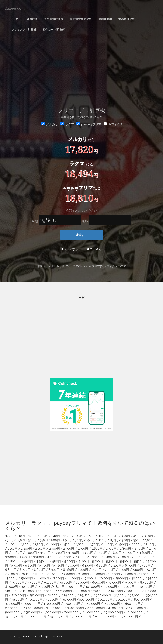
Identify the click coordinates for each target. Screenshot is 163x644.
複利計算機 (105, 19)
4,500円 (124, 557)
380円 (102, 536)
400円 (126, 536)
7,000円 (83, 570)
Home (16, 19)
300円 (9, 536)
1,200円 (26, 544)
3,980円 (39, 557)
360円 (79, 536)
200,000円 (134, 591)
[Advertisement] (81, 70)
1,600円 (81, 544)
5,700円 (17, 565)
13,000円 (145, 574)
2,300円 (54, 549)
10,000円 (99, 574)
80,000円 (147, 582)
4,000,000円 (96, 608)
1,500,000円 (112, 604)
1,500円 (67, 544)
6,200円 (102, 565)
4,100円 (67, 557)
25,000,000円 (59, 616)
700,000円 (123, 599)
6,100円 (87, 565)
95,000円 (44, 587)
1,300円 (40, 544)
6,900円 (54, 570)
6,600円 (11, 570)
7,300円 (124, 570)
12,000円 (130, 574)
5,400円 (125, 561)
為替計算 (32, 19)
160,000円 (47, 591)
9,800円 (59, 587)
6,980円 (69, 570)
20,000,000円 (37, 616)
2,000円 (137, 544)
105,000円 (93, 587)
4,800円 (13, 561)
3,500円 (102, 553)
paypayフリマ (91, 124)
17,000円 (58, 578)
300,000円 (103, 595)
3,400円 (88, 553)
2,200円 (26, 549)
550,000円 (33, 612)
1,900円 (123, 544)
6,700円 (25, 570)
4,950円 (41, 561)
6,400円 (131, 565)
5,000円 (70, 561)
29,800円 (86, 595)
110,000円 (110, 587)
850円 (114, 540)
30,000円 (138, 578)
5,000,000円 (14, 612)
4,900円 (27, 561)
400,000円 (35, 599)
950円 (138, 540)
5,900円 (45, 565)
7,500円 (13, 574)
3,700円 (130, 553)
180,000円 (83, 591)
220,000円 (19, 595)
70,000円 (115, 582)
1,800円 (109, 544)
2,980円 (17, 553)
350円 (67, 536)
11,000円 (114, 574)
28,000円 (54, 595)
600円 (56, 540)
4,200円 (81, 557)
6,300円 (116, 565)
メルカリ (50, 124)
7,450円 (151, 570)
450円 (21, 540)
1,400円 (54, 544)
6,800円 (40, 570)
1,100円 (13, 544)
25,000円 (122, 578)
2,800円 (125, 549)
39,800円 (18, 599)
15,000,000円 (14, 616)
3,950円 (25, 557)
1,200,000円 (72, 604)
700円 (79, 540)
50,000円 (50, 582)
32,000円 (136, 595)
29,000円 (70, 595)
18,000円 (74, 578)
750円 (91, 540)
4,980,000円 (137, 608)
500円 (32, 540)
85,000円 (11, 587)
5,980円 (59, 565)
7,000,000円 (73, 612)
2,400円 (69, 549)
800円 (102, 540)
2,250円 (40, 549)
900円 (126, 540)
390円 (114, 536)
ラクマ (67, 124)
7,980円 (26, 574)
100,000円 (75, 587)
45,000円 (34, 582)
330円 (44, 536)
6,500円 (145, 565)
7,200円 (110, 570)
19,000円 (90, 578)
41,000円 (52, 599)
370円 (91, 536)
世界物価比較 (127, 19)
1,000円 (150, 540)
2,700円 (111, 549)
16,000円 (43, 578)
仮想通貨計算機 (54, 19)
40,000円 (18, 582)
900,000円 (13, 604)
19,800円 (117, 591)
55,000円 (66, 582)
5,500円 (139, 561)
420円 (149, 536)
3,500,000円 (76, 608)
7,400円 (138, 570)
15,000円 (27, 578)
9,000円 (69, 574)
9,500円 (84, 574)
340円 (56, 536)
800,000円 (141, 599)
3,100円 (45, 553)
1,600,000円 (132, 604)
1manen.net (13, 8)
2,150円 (13, 549)
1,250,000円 (92, 604)
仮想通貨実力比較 (81, 19)
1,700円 (95, 544)
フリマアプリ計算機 (24, 30)
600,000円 (105, 599)
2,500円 (83, 549)
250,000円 (37, 595)
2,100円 (151, 544)
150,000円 (30, 591)
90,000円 (28, 587)
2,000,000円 (14, 608)
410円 (137, 536)
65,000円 (98, 582)
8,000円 (41, 574)
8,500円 (55, 574)
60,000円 (82, 582)
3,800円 (145, 553)
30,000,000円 (82, 616)
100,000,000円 (128, 616)
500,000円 (87, 599)
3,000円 (31, 553)
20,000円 (106, 578)
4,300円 (95, 557)
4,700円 (152, 557)
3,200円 (59, 553)
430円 (9, 540)
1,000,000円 (32, 604)
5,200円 (97, 561)
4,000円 (53, 557)
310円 (21, 536)
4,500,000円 (117, 608)
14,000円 (11, 578)
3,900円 (11, 557)
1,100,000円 (52, 604)
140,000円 (12, 591)
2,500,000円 (34, 608)
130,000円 (145, 587)
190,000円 (100, 591)
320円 (32, 536)
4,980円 (56, 561)
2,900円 (140, 549)
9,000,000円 (114, 612)
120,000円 (127, 587)
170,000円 (65, 591)
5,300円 (111, 561)
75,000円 (131, 582)
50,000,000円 (104, 616)
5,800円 (31, 565)
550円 (44, 540)
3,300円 (74, 553)
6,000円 (73, 565)
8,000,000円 (93, 612)
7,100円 (96, 570)
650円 (67, 540)
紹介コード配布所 (54, 30)
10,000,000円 (136, 612)
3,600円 (116, 553)
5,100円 (84, 561)
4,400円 (109, 557)
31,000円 (120, 595)
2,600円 (97, 549)
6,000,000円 (52, 612)
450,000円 (69, 599)
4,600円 (138, 557)
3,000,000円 (55, 608)
